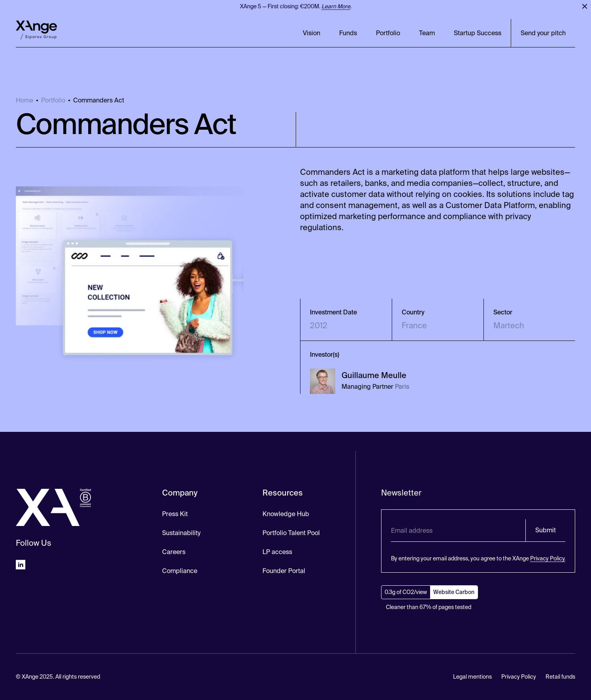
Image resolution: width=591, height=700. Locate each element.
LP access (277, 552)
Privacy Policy (519, 677)
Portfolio (388, 33)
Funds (348, 33)
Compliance (180, 571)
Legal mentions (472, 677)
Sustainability (181, 533)
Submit (546, 530)
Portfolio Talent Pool (291, 533)
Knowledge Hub (286, 514)
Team (427, 33)
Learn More (336, 6)
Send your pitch (543, 33)
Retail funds (560, 677)
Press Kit (175, 514)
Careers (174, 552)
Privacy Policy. (548, 558)
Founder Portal (284, 571)
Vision (312, 33)
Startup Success (478, 33)
